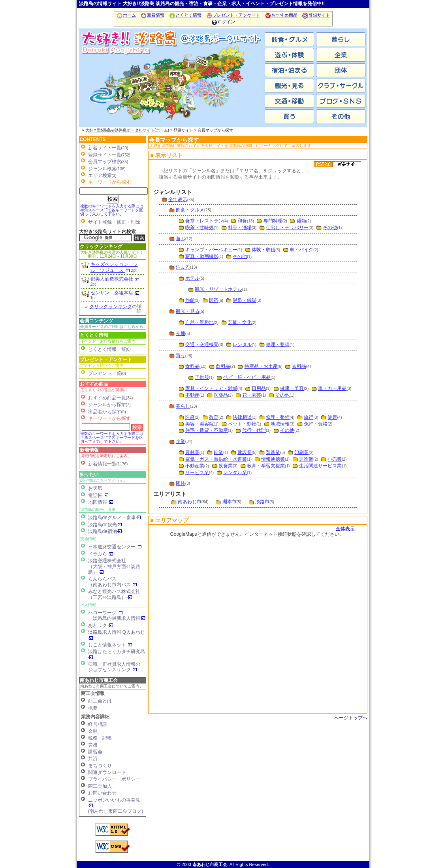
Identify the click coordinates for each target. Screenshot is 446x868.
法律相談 (242, 417)
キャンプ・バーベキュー (211, 250)
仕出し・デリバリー (287, 228)
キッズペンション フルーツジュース (114, 267)
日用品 (259, 388)
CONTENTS (93, 139)
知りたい (89, 474)
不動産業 (195, 466)
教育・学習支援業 (266, 466)
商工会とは (100, 701)
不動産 (192, 395)
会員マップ (257, 618)
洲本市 (172, 87)
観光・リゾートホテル (218, 289)
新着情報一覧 (102, 464)
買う (181, 356)
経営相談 (98, 724)
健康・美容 (292, 388)
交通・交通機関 (202, 345)
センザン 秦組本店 (115, 293)
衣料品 (299, 366)
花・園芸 (252, 395)
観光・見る (188, 311)
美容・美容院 (199, 424)
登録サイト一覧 (105, 155)
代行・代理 (254, 430)
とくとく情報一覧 (107, 349)
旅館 (190, 300)
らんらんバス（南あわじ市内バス (113, 582)
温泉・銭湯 (245, 300)
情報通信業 (273, 459)
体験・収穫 (263, 250)
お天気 (95, 488)
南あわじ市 (111, 87)
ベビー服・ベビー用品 (247, 377)
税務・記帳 (100, 738)
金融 (93, 731)
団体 (181, 483)
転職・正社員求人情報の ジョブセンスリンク (114, 667)
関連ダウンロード (107, 772)
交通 (181, 333)
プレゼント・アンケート (233, 15)
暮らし (183, 406)
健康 (332, 417)
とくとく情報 (185, 15)
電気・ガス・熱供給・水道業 (216, 459)
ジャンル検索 (102, 169)
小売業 (335, 459)
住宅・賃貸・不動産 (207, 430)
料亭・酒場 (240, 228)
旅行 (309, 417)
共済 (93, 759)
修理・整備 (278, 345)
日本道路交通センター (115, 547)
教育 (214, 417)
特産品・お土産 (261, 366)
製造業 (273, 452)
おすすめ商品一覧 (107, 398)
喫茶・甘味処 (199, 228)
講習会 (95, 752)
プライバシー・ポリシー (114, 779)
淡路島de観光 (105, 525)
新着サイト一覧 (105, 148)
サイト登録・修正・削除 (114, 222)
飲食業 (226, 466)
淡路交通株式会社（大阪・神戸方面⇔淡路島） (114, 566)
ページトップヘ (351, 718)
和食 (242, 221)
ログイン (223, 22)
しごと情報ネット (110, 645)
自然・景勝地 (199, 322)
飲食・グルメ (190, 210)
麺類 (301, 221)
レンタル (242, 345)
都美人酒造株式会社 (115, 279)
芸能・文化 (240, 322)
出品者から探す (105, 412)
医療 (190, 417)
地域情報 (280, 424)
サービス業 (197, 473)
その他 (330, 228)
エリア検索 (100, 175)
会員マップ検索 (105, 162)
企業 (181, 441)
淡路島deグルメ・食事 (115, 518)
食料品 (192, 366)
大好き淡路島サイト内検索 (107, 232)
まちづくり (100, 766)
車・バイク (301, 250)
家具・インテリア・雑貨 (211, 388)
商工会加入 (100, 786)
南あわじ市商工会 (99, 680)
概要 (93, 708)
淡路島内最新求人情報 (119, 618)
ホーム (126, 15)
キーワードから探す (109, 418)
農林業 (192, 452)
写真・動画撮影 (202, 256)
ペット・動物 (242, 424)
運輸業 (306, 459)
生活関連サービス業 (320, 466)
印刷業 (301, 452)
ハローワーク (105, 613)
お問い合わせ (102, 793)
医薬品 (221, 395)
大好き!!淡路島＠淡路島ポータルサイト (120, 130)
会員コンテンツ (96, 321)
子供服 (202, 377)
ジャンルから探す (107, 405)
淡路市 (233, 87)
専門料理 (273, 221)
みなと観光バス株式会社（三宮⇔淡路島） (114, 594)
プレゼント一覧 (105, 373)
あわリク (101, 625)
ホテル (192, 278)
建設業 (245, 452)
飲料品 (223, 366)
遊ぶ (181, 239)
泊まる (183, 267)
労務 (93, 745)
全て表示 (178, 200)
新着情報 (152, 15)
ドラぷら (101, 554)
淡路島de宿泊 (105, 531)
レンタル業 (235, 473)
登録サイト (316, 15)
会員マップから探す (174, 140)
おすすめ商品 (281, 15)
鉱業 (218, 452)
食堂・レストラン (204, 221)
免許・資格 (316, 424)
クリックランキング (101, 247)
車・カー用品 (332, 388)
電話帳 (98, 495)
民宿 (214, 300)
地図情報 (101, 502)
